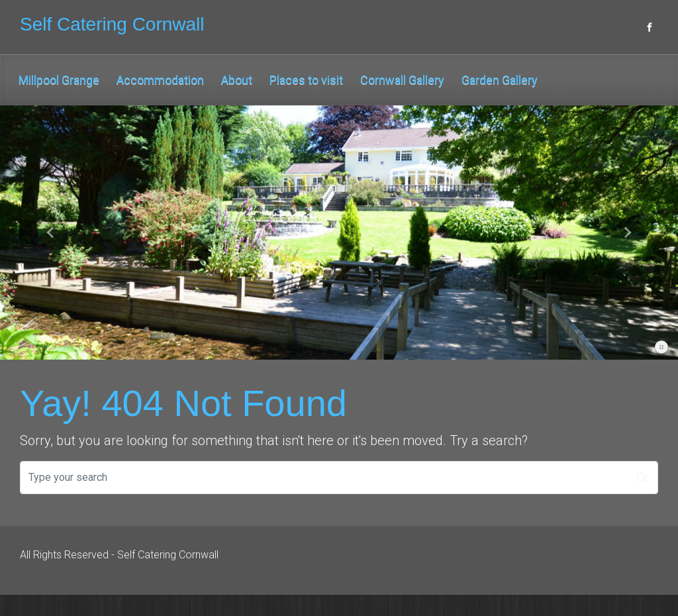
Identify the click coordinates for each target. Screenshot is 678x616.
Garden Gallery (500, 80)
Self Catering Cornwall (112, 24)
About (237, 80)
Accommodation (160, 80)
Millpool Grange (59, 80)
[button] (51, 232)
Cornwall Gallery (402, 80)
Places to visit (306, 80)
